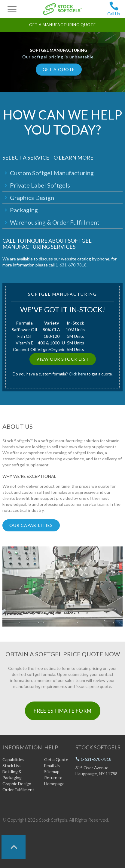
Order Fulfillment (18, 790)
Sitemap (52, 772)
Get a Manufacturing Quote (62, 25)
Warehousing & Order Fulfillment (55, 222)
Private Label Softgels (40, 185)
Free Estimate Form (63, 711)
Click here (77, 374)
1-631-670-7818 (71, 265)
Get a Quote (59, 69)
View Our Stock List (63, 359)
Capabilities (13, 759)
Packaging (24, 210)
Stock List (12, 765)
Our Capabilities (31, 525)
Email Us (52, 765)
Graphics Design (32, 198)
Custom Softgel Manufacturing (52, 173)
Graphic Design (17, 784)
